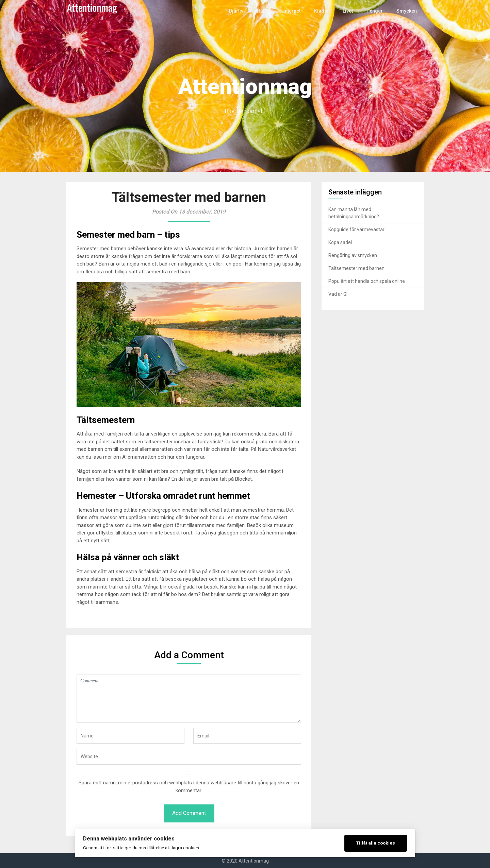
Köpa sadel (340, 242)
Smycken (407, 11)
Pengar (375, 11)
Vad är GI (338, 294)
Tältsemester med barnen (356, 268)
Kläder (323, 11)
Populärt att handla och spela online (367, 281)
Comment (189, 699)
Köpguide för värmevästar (356, 229)
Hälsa (266, 11)
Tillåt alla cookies (376, 843)
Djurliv (240, 11)
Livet (349, 11)
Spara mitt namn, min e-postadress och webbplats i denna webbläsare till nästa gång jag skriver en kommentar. (189, 787)
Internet (294, 11)
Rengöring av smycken (353, 255)
